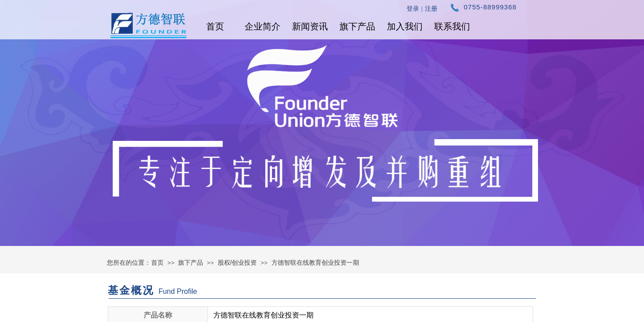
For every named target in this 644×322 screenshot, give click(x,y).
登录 (413, 9)
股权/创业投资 (237, 263)
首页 (215, 26)
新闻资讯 (310, 26)
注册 (431, 9)
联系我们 (452, 26)
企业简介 (263, 26)
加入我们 (405, 26)
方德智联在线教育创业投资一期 (315, 263)
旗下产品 (357, 26)
